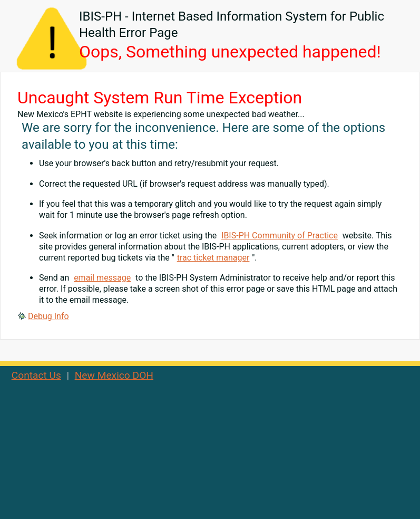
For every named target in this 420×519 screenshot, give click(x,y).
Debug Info (48, 316)
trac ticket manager (213, 258)
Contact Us (36, 375)
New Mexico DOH (114, 375)
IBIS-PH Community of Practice (280, 236)
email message (102, 278)
